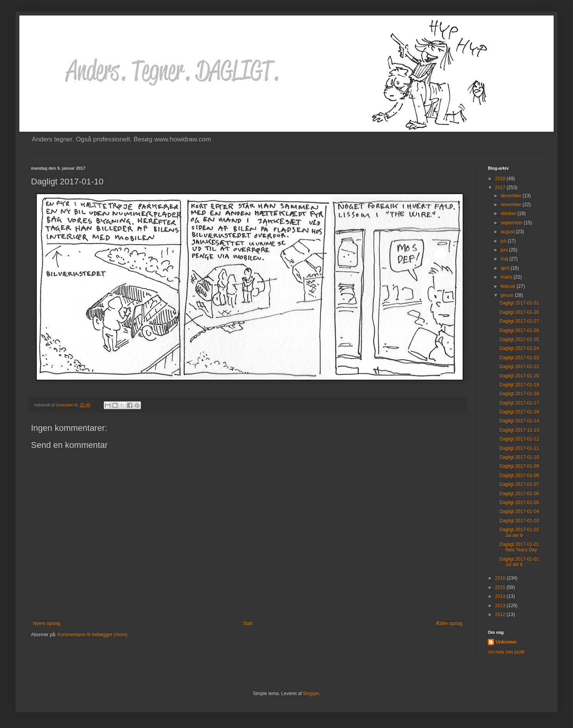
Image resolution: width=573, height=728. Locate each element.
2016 (501, 578)
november (512, 205)
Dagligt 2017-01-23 (519, 358)
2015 (501, 587)
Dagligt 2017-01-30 (519, 312)
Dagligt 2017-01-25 (519, 339)
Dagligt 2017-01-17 (519, 403)
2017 (501, 188)
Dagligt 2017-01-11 (519, 448)
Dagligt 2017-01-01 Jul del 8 (519, 562)
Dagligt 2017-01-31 (519, 303)
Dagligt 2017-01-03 (519, 521)
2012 (501, 614)
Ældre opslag (449, 623)
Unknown (506, 642)
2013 (501, 606)
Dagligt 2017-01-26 (519, 330)
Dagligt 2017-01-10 (519, 457)
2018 (501, 179)
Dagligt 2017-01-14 (519, 421)
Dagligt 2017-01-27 (519, 321)
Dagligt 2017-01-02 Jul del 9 (519, 532)
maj (505, 259)
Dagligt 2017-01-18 (519, 394)
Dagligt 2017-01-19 (519, 385)
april (506, 268)
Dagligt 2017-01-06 (519, 494)
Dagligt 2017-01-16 (519, 412)
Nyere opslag (47, 623)
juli (504, 241)
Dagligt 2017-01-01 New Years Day (519, 547)
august (508, 232)
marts (507, 277)
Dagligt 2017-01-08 (519, 475)
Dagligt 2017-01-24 (519, 348)
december (512, 196)
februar (509, 286)
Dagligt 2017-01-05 (519, 503)
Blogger (311, 694)
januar (508, 295)
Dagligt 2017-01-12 (519, 439)
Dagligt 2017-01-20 (519, 376)
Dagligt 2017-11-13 (519, 430)
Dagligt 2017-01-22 (519, 367)
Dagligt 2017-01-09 (519, 466)
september (512, 223)
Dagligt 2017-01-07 (519, 484)
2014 (501, 596)
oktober (509, 213)
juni (505, 250)
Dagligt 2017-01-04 (519, 511)
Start (248, 623)
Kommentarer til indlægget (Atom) (93, 635)
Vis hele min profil (506, 652)
